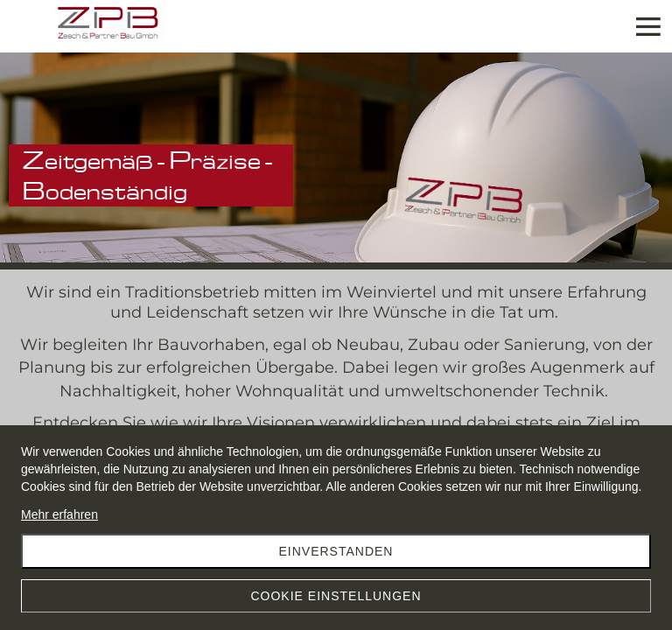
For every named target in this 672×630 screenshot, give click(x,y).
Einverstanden (336, 551)
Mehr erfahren (59, 514)
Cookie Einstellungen (336, 596)
